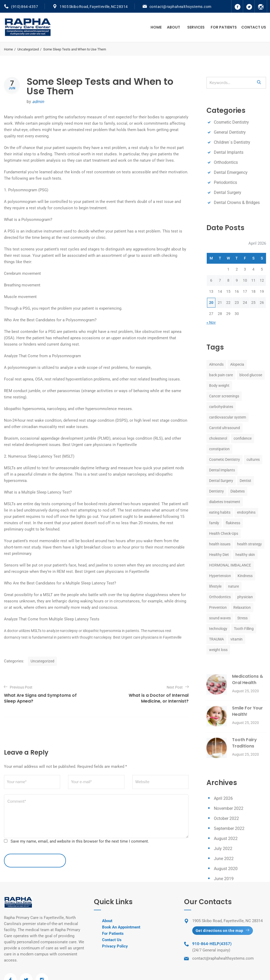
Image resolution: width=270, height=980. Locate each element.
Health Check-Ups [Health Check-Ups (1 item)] (224, 533)
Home (156, 27)
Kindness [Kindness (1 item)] (245, 576)
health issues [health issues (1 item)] (220, 544)
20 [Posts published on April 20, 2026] (211, 303)
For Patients (224, 27)
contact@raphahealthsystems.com (180, 7)
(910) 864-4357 (25, 7)
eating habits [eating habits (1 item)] (220, 512)
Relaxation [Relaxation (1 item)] (242, 607)
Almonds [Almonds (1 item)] (216, 364)
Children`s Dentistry (232, 142)
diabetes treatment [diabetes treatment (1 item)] (225, 502)
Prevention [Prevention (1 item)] (218, 607)
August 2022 (226, 839)
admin (38, 102)
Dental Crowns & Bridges (237, 203)
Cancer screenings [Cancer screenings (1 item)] (224, 396)
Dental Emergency (231, 172)
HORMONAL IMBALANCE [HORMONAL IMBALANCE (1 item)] (230, 565)
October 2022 (226, 818)
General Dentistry (230, 132)
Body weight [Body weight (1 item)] (219, 386)
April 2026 (223, 798)
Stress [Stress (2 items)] (242, 618)
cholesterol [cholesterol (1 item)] (218, 438)
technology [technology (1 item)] (218, 629)
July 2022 (223, 849)
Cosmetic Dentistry (231, 122)
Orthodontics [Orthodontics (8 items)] (220, 597)
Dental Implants (229, 152)
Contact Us (254, 27)
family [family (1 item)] (214, 523)
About (173, 27)
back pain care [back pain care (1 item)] (221, 375)
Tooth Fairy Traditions (244, 743)
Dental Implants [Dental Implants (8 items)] (222, 470)
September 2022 (229, 828)
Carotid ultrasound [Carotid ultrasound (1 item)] (225, 428)
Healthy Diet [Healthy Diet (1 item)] (219, 555)
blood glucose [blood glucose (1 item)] (251, 375)
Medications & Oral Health (248, 679)
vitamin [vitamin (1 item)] (237, 639)
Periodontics (225, 182)
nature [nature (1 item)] (233, 586)
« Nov (211, 322)
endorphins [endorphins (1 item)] (246, 512)
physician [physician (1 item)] (245, 597)
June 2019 (224, 879)
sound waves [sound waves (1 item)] (220, 618)
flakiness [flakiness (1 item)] (233, 523)
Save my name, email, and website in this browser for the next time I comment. (80, 841)
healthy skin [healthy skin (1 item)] (245, 555)
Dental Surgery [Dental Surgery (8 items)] (221, 481)
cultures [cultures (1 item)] (253, 459)
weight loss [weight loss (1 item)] (218, 650)
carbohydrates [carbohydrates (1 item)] (221, 407)
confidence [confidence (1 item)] (243, 438)
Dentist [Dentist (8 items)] (245, 481)
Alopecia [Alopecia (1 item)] (237, 364)
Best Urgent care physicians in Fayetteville (100, 445)
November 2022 (229, 808)
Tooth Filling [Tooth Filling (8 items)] (244, 629)
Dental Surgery (228, 192)
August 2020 (226, 869)
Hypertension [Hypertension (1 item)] (220, 576)
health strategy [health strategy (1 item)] (249, 544)
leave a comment (35, 861)
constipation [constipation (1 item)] (219, 449)
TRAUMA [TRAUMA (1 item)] (216, 639)
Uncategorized (28, 49)
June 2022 (224, 859)
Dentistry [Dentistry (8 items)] (216, 491)
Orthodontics (226, 162)
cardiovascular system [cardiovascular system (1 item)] (228, 417)
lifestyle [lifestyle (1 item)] (215, 586)
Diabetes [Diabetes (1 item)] (238, 491)
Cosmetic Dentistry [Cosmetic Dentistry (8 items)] (225, 459)
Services (196, 27)
